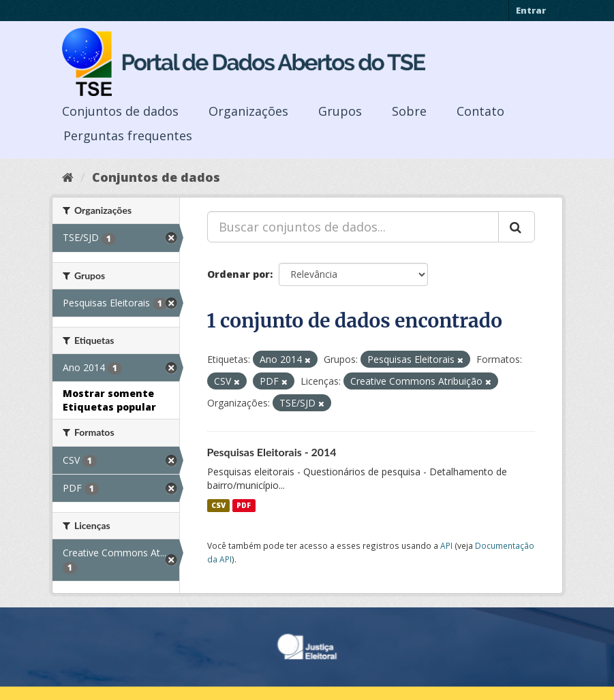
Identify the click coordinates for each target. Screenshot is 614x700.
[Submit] (517, 227)
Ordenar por (239, 274)
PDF (244, 505)
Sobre (409, 111)
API (446, 545)
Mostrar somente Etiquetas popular (109, 400)
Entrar (531, 10)
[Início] (68, 177)
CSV (218, 505)
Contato (480, 111)
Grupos (340, 111)
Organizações (248, 111)
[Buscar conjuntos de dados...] (353, 227)
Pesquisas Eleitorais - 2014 (272, 452)
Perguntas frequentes (128, 136)
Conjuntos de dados (120, 111)
